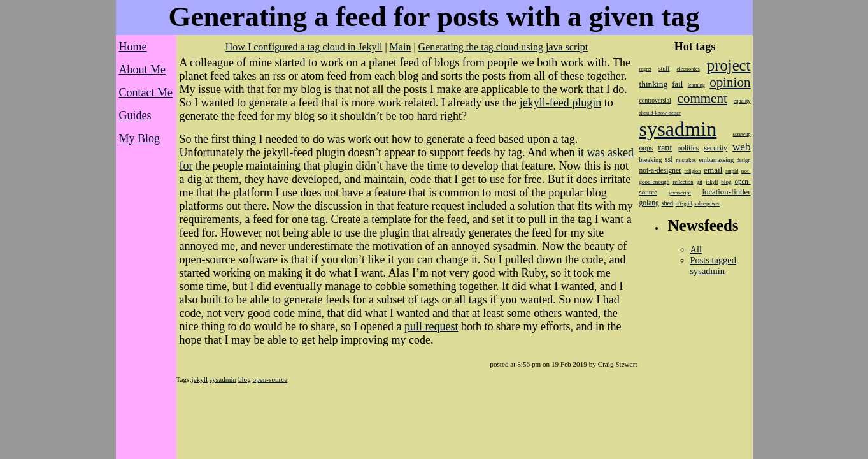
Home (133, 47)
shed (667, 203)
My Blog (140, 138)
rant (665, 147)
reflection (683, 182)
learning (696, 85)
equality (742, 101)
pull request (431, 326)
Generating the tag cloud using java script (503, 47)
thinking (654, 84)
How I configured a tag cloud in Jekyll (304, 47)
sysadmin (223, 379)
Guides (135, 115)
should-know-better (660, 113)
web (742, 147)
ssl (669, 159)
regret (645, 69)
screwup (742, 134)
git (700, 182)
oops (646, 148)
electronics (688, 69)
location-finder (726, 192)
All (696, 249)
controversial (655, 100)
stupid (732, 171)
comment (702, 98)
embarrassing (716, 160)
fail (677, 84)
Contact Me (146, 92)
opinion (730, 82)
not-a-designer (661, 170)
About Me (143, 69)
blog (245, 379)
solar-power (707, 204)
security (715, 148)
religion (692, 171)
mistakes (686, 160)
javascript (680, 193)
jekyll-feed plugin (560, 103)
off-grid (684, 204)
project (729, 65)
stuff (664, 69)
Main (401, 47)
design (744, 160)
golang (649, 203)
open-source (270, 379)
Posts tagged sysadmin (713, 266)
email (713, 170)
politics (688, 148)
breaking (651, 160)
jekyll (200, 379)
